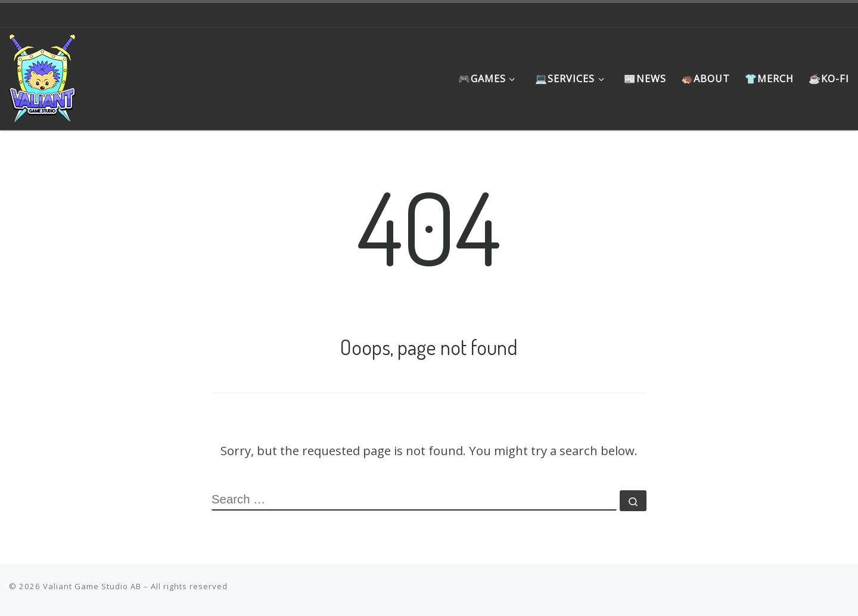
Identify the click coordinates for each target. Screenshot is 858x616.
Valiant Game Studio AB (92, 586)
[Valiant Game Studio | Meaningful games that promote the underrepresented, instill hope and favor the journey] (42, 75)
